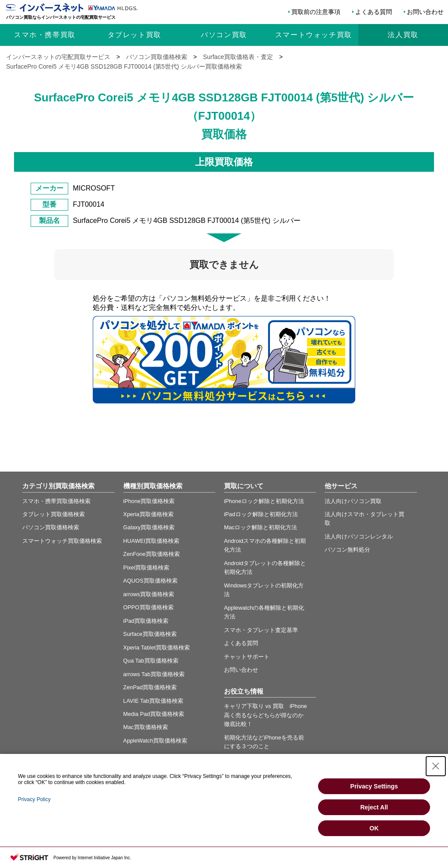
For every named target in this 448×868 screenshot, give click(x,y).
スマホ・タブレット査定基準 (261, 630)
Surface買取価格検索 (150, 634)
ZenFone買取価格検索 (152, 554)
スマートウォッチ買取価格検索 (62, 541)
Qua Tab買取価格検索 (151, 661)
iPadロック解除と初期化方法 (261, 514)
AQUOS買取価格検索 (150, 581)
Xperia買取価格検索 (149, 514)
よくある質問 (374, 12)
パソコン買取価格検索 (51, 527)
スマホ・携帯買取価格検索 (56, 501)
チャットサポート (247, 657)
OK (374, 828)
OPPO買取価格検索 (149, 607)
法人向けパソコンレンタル (359, 536)
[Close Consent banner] (436, 766)
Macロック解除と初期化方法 (261, 527)
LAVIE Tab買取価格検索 (153, 701)
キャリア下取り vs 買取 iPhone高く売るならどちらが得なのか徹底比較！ (266, 715)
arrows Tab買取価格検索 (154, 674)
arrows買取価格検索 (149, 594)
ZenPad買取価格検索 (150, 687)
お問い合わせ (425, 12)
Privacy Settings (374, 786)
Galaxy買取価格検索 (149, 527)
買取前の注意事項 (316, 12)
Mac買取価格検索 (146, 727)
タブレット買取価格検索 (54, 514)
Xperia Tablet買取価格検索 (157, 648)
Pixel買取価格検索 (147, 568)
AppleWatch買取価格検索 (156, 741)
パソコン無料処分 (347, 550)
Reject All (374, 807)
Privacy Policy (34, 799)
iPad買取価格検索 (146, 621)
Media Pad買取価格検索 (154, 714)
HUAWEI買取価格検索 (152, 541)
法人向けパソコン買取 (353, 501)
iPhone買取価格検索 (149, 501)
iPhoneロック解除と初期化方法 (264, 501)
